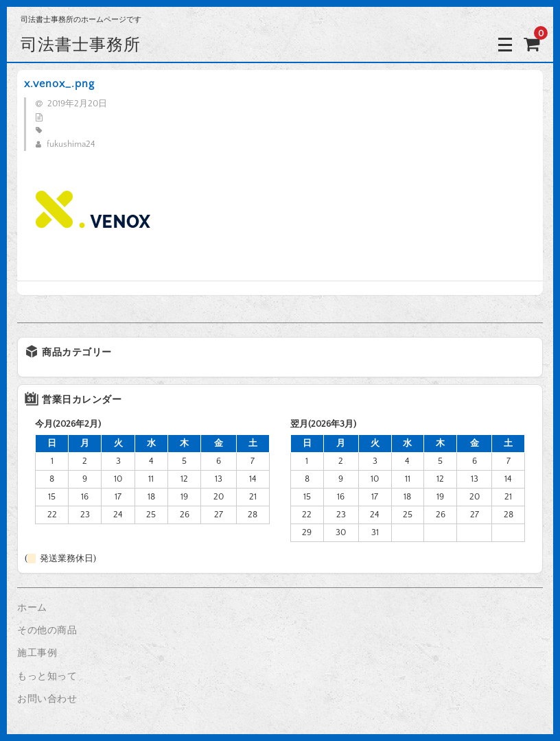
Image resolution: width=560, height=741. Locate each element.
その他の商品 (47, 631)
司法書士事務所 (81, 44)
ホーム (32, 608)
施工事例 (37, 653)
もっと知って (47, 677)
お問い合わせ (47, 699)
